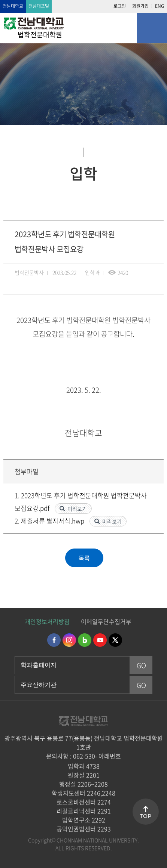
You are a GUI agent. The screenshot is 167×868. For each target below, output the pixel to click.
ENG (160, 6)
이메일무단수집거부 (106, 621)
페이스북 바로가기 (54, 640)
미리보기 (77, 509)
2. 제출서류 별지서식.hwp (50, 521)
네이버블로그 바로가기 (85, 640)
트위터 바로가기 (115, 640)
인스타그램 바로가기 (69, 640)
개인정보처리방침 (47, 621)
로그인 (120, 6)
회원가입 (140, 6)
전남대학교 (13, 6)
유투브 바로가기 (100, 640)
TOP (146, 816)
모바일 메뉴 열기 (152, 28)
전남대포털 (39, 6)
